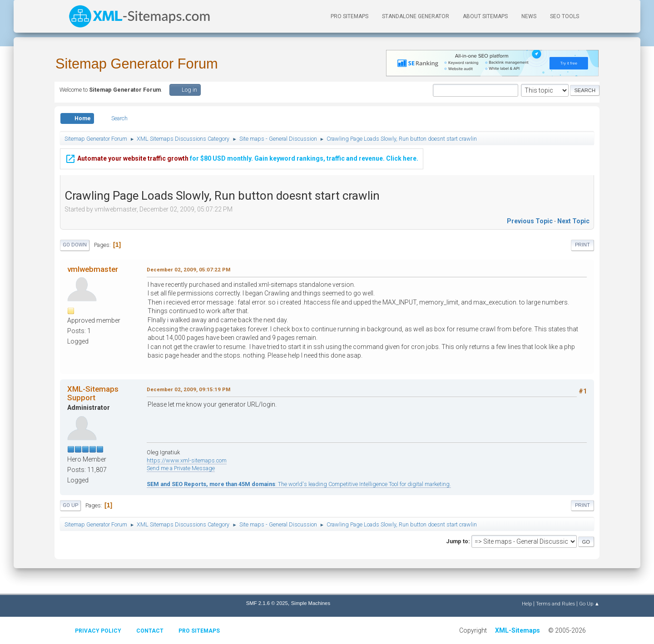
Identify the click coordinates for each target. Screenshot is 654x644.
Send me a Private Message (181, 468)
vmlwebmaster (93, 269)
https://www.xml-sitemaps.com (187, 460)
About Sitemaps (485, 16)
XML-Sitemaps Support (93, 393)
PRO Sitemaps (349, 16)
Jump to (457, 541)
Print (582, 245)
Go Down (75, 245)
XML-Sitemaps (518, 630)
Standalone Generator (416, 16)
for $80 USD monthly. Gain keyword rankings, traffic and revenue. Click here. (242, 157)
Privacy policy (98, 631)
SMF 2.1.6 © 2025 (267, 603)
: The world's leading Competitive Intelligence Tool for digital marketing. (299, 484)
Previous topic (530, 221)
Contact (150, 631)
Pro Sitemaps (199, 631)
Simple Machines (311, 603)
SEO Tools (565, 16)
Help (527, 604)
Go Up (70, 505)
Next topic (573, 221)
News (529, 16)
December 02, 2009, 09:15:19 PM (188, 389)
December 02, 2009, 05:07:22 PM (188, 270)
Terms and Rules (555, 604)
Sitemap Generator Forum (137, 64)
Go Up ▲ (589, 604)
